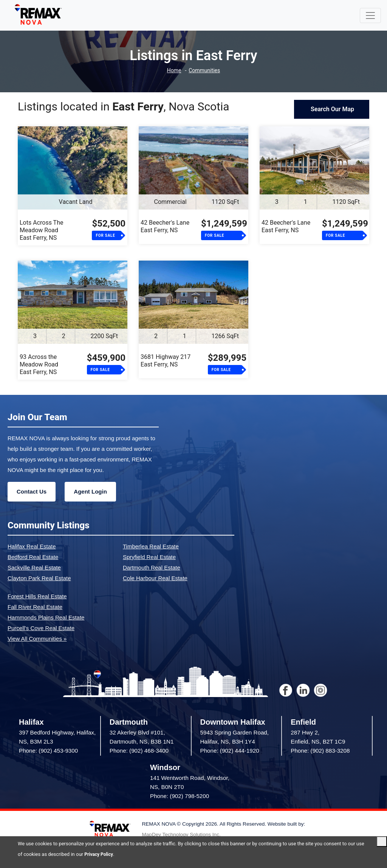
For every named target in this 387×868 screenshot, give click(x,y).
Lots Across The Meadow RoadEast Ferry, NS (41, 230)
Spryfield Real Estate (149, 557)
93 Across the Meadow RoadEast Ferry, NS (39, 364)
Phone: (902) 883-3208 (320, 751)
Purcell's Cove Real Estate (41, 628)
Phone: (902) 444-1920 (230, 751)
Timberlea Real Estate (151, 546)
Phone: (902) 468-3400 (139, 751)
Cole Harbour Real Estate (155, 578)
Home (173, 71)
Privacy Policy (100, 854)
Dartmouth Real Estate (152, 568)
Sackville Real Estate (34, 568)
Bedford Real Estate (33, 557)
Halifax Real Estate (32, 546)
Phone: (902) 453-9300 (48, 751)
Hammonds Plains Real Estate (46, 617)
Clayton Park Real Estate (39, 578)
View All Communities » (37, 639)
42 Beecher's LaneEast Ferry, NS (165, 226)
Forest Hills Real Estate (37, 596)
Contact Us (32, 491)
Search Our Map (332, 109)
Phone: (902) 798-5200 (180, 796)
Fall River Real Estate (35, 607)
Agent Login (90, 491)
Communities (205, 71)
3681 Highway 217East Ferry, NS (166, 361)
